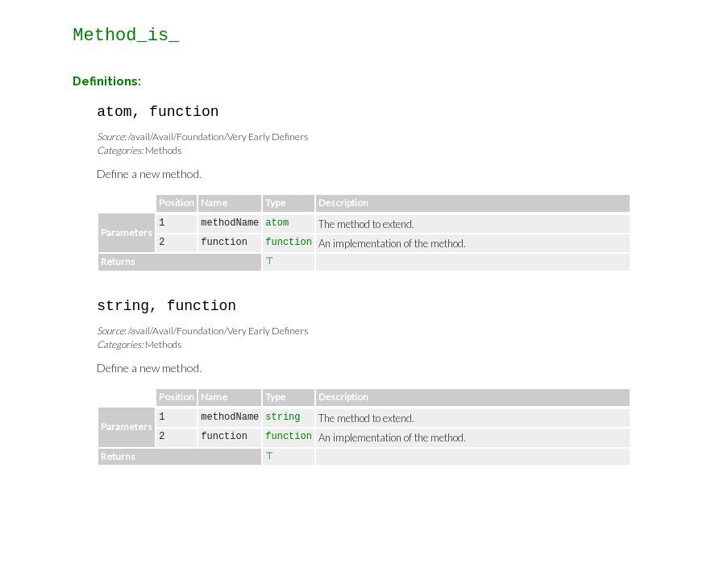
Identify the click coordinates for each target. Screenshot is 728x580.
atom (277, 223)
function (289, 242)
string (283, 417)
